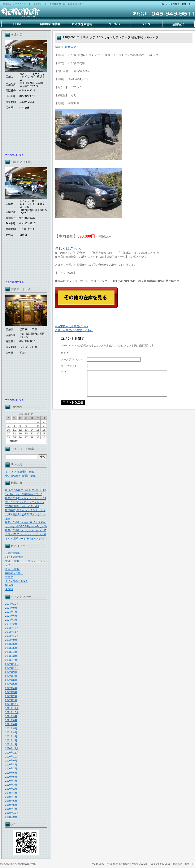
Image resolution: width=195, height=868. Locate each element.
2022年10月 (12, 668)
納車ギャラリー (14, 573)
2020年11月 (12, 753)
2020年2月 (11, 789)
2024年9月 (11, 608)
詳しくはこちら (68, 248)
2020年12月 (12, 748)
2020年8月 (11, 765)
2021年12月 (12, 704)
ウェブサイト (69, 366)
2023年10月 (12, 636)
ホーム (165, 4)
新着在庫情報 (13, 553)
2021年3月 (11, 737)
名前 (64, 353)
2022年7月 (11, 676)
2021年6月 (11, 724)
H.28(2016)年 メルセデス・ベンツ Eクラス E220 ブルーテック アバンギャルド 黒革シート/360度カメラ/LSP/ (26, 534)
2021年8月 (11, 720)
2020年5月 (11, 777)
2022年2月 (11, 696)
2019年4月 (11, 809)
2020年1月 (11, 793)
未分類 (9, 589)
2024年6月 (11, 616)
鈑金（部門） (13, 569)
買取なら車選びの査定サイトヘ (74, 330)
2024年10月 (12, 604)
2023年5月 (11, 648)
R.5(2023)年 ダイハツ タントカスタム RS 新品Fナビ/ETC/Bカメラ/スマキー (25, 514)
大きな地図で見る (14, 155)
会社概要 (175, 4)
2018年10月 (12, 813)
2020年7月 (11, 769)
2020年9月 (11, 761)
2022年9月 (11, 672)
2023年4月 (11, 652)
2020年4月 (11, 781)
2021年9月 (11, 716)
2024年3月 (11, 620)
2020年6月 (11, 773)
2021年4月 (11, 733)
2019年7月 (11, 797)
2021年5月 (11, 729)
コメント (66, 372)
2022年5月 (11, 684)
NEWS (9, 585)
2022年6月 (11, 680)
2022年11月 (12, 664)
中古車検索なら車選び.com (71, 326)
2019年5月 (11, 805)
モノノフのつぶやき (17, 581)
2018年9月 (11, 817)
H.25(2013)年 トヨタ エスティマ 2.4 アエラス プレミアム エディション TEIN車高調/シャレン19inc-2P (26, 502)
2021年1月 (11, 745)
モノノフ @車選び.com (19, 472)
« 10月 (14, 441)
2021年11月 (12, 708)
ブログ (9, 577)
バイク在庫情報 (14, 557)
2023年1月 (11, 660)
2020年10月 (12, 757)
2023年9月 (11, 640)
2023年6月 (11, 644)
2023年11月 (12, 632)
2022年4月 (11, 688)
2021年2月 (11, 741)
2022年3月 (11, 692)
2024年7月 (11, 612)
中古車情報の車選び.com (20, 476)
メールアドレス (71, 359)
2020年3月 (11, 785)
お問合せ (186, 4)
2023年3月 (11, 656)
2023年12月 (12, 628)
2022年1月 (11, 700)
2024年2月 (11, 624)
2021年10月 (12, 712)
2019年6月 (11, 801)
